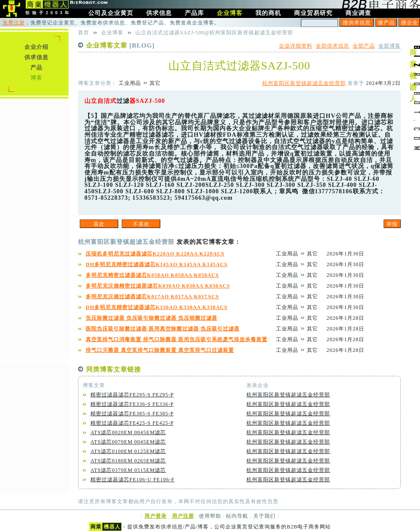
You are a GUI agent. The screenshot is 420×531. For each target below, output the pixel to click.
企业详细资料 (296, 46)
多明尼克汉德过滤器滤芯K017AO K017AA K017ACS (152, 297)
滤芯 (133, 116)
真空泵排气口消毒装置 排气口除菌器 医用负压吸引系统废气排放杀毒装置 (177, 339)
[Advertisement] (34, 228)
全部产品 (364, 46)
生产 (171, 116)
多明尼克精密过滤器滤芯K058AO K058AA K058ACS (152, 275)
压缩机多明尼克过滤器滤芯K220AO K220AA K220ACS (155, 254)
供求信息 (36, 57)
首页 (84, 33)
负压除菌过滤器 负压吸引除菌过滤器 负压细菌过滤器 (151, 318)
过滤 (123, 101)
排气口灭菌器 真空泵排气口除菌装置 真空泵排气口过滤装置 (160, 350)
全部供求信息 (333, 46)
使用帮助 (210, 516)
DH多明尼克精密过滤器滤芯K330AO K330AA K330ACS (157, 307)
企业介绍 (36, 47)
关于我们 (264, 516)
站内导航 (237, 516)
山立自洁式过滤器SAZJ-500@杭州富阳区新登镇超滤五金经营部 (214, 33)
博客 (36, 78)
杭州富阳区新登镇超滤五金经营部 (304, 83)
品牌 (120, 116)
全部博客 (390, 46)
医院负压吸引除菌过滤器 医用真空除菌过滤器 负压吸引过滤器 (163, 329)
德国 (294, 116)
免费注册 (14, 23)
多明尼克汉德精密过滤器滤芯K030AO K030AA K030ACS (158, 286)
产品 (36, 67)
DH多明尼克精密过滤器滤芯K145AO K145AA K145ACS (157, 264)
